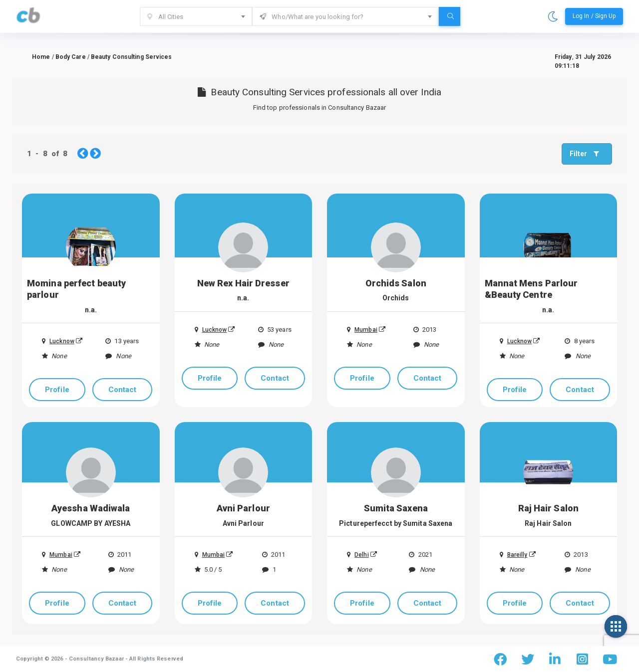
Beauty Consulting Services (132, 57)
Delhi (358, 555)
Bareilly (514, 555)
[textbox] (196, 17)
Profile (57, 390)
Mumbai (362, 330)
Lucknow (58, 341)
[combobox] (196, 16)
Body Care (71, 57)
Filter (587, 154)
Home (41, 57)
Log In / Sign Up (594, 16)
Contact (123, 390)
